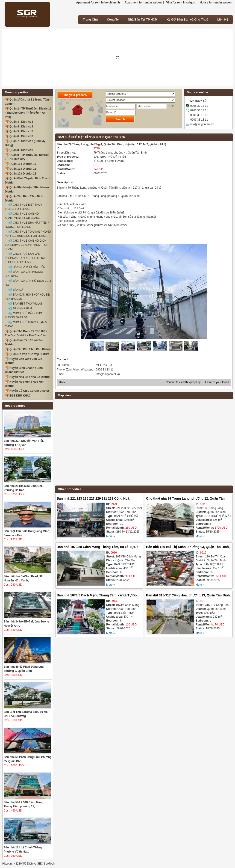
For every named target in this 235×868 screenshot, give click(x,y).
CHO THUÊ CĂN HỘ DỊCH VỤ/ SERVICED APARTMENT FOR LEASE (27, 245)
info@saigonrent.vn (202, 124)
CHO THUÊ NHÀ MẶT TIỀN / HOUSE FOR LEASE (27, 225)
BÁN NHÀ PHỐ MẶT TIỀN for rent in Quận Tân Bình (91, 137)
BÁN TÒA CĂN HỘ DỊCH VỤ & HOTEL (28, 283)
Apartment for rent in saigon (143, 3)
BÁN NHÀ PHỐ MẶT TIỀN (29, 267)
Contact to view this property (183, 382)
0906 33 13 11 (199, 106)
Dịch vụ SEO (35, 864)
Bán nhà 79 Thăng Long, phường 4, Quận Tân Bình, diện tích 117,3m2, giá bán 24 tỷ (111, 144)
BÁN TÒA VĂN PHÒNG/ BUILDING (24, 274)
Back (62, 382)
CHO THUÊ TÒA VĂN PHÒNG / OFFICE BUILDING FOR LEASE (28, 234)
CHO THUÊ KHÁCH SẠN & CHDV (26, 324)
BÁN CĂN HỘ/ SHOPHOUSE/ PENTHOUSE (27, 297)
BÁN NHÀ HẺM (22, 308)
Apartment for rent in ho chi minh (98, 3)
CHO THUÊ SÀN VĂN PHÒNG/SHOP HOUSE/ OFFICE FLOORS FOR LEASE (25, 258)
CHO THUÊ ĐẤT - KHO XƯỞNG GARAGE (23, 315)
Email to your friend (217, 382)
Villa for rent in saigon (181, 3)
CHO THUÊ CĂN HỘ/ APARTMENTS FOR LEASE (22, 216)
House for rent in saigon (216, 3)
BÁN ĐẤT (19, 290)
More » (110, 536)
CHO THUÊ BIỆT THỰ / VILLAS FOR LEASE (23, 207)
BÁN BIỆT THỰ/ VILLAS (28, 304)
